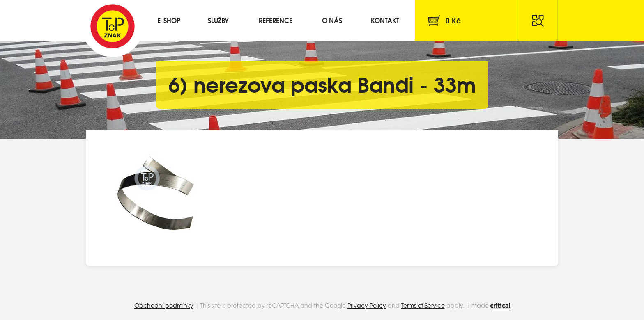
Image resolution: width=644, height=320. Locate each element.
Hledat (538, 21)
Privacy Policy (367, 305)
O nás (332, 20)
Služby (218, 20)
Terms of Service (423, 305)
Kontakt (385, 20)
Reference (276, 20)
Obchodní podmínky (164, 305)
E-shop (169, 20)
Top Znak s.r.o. (113, 26)
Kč (453, 20)
